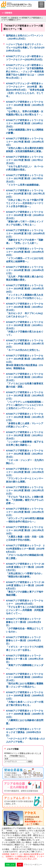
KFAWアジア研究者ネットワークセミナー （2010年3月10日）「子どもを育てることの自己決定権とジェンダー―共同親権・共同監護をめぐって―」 (25, 607)
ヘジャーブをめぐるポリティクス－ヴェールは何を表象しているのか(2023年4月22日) (25, 48)
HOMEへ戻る (18, 6)
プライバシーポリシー (33, 865)
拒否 (20, 865)
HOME (4, 18)
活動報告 (8, 13)
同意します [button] (10, 865)
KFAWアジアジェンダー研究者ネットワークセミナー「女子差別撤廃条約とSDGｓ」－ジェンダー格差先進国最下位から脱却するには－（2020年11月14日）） (25, 72)
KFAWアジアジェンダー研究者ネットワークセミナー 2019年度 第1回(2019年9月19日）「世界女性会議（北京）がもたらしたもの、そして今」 (25, 90)
